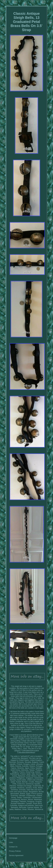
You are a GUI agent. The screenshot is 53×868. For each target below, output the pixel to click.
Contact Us (13, 847)
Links (11, 842)
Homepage (13, 838)
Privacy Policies (15, 851)
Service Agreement (16, 855)
